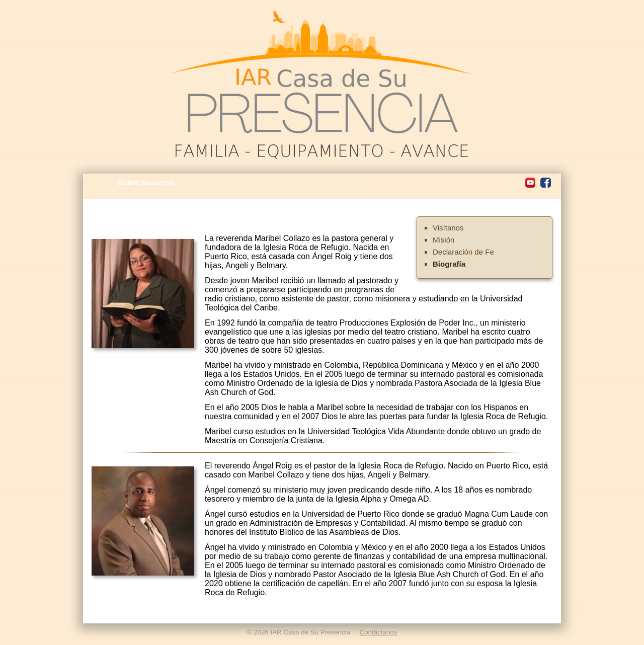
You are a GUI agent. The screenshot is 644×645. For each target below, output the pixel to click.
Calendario (201, 182)
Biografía (449, 264)
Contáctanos (306, 182)
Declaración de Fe (463, 252)
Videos (238, 182)
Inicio (101, 182)
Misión (444, 240)
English (347, 182)
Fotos (268, 182)
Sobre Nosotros (146, 182)
